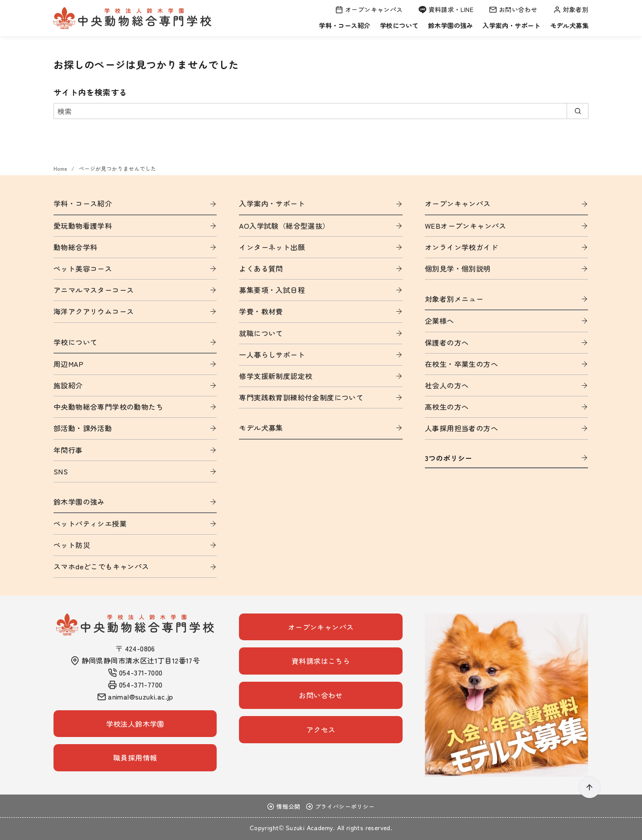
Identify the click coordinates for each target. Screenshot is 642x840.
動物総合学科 (75, 247)
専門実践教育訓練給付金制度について (301, 397)
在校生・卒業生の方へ (461, 364)
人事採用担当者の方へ (461, 428)
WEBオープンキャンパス (466, 226)
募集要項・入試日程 (272, 290)
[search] (578, 111)
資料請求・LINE (446, 9)
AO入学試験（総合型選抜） (284, 226)
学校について (399, 25)
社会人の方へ (447, 385)
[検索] (321, 111)
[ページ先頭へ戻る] (590, 788)
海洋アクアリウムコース (94, 311)
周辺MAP (68, 364)
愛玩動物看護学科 (83, 226)
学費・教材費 (261, 311)
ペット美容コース (83, 268)
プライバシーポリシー (340, 806)
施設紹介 (68, 385)
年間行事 (68, 450)
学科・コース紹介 (344, 25)
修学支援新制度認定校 (276, 376)
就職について (261, 333)
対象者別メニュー (454, 299)
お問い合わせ (513, 9)
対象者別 (571, 9)
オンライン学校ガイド (461, 247)
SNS (61, 471)
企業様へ (440, 321)
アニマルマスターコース (94, 290)
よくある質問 (261, 268)
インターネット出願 (272, 247)
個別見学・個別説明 (458, 268)
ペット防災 (72, 545)
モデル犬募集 (569, 25)
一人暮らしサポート (272, 354)
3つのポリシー (449, 458)
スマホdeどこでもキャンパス (101, 566)
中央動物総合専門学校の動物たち (108, 407)
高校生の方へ (447, 407)
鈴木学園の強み (451, 25)
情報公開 (284, 806)
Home (61, 168)
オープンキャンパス (369, 9)
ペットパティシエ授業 (90, 523)
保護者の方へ (447, 342)
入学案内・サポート (511, 25)
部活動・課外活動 (83, 428)
